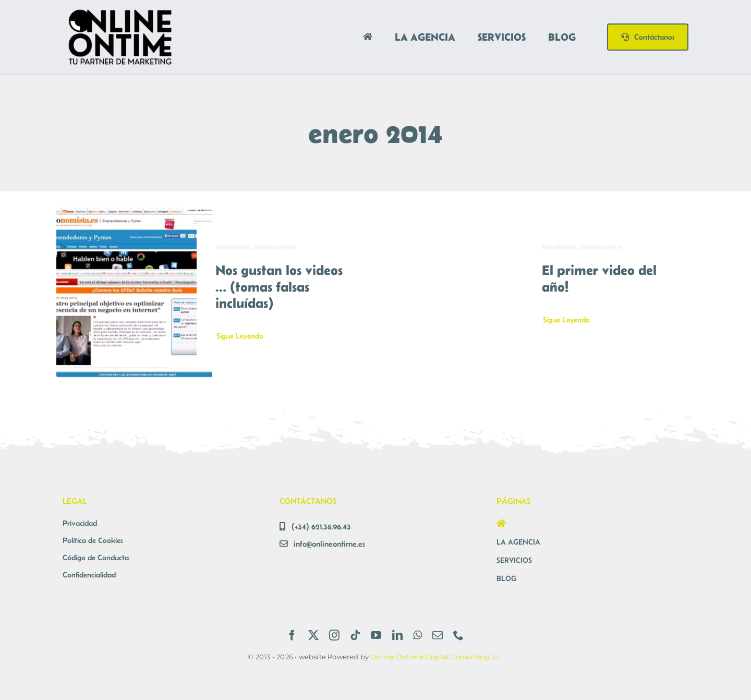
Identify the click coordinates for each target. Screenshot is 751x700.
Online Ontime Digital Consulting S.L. (437, 657)
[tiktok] (355, 635)
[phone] (458, 635)
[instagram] (334, 635)
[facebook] (292, 635)
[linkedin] (397, 635)
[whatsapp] (417, 635)
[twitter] (313, 635)
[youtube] (376, 635)
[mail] (438, 635)
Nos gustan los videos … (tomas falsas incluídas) (279, 286)
